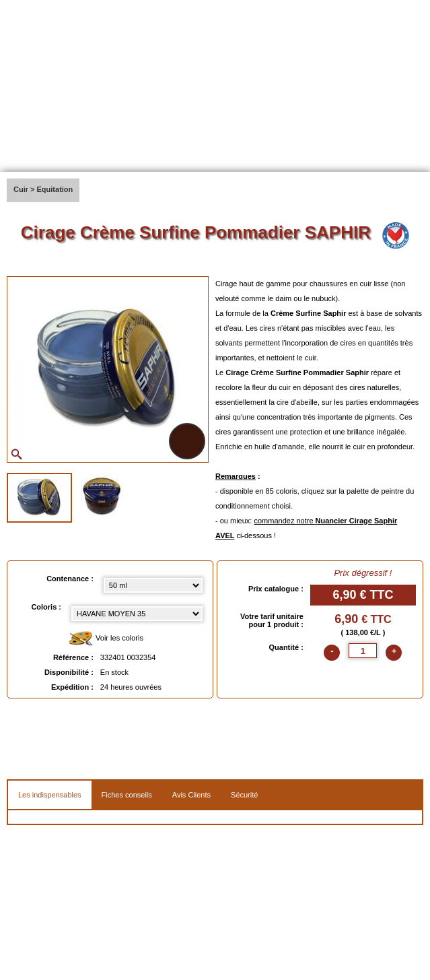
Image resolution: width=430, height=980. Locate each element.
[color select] (137, 614)
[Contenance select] (153, 585)
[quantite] (363, 651)
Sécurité (244, 795)
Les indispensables (50, 795)
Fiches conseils (127, 795)
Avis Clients (191, 795)
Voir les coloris (106, 639)
